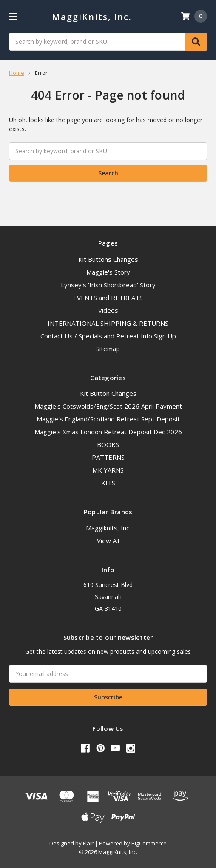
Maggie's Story (108, 272)
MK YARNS (108, 470)
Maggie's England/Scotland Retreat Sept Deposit (108, 419)
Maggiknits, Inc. (108, 528)
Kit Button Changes (108, 393)
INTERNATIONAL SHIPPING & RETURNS (108, 323)
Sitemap (108, 349)
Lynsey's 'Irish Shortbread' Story (108, 285)
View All (108, 541)
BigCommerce (149, 843)
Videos (108, 310)
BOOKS (108, 444)
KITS (108, 483)
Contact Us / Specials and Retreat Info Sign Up (108, 336)
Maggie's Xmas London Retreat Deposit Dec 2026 (108, 432)
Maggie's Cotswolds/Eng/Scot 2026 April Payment (108, 406)
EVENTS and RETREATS (108, 298)
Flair (88, 843)
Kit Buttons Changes (108, 259)
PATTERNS (108, 457)
